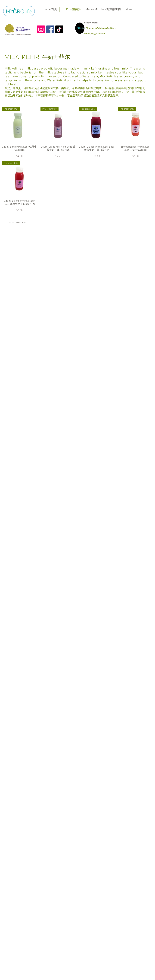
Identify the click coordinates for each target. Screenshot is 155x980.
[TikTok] (59, 29)
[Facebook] (50, 29)
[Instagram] (41, 29)
